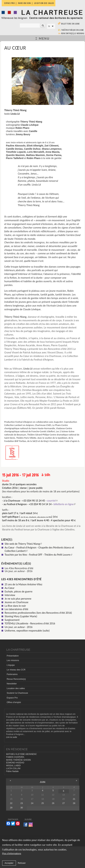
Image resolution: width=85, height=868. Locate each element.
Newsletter (12, 684)
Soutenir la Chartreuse (17, 693)
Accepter (9, 863)
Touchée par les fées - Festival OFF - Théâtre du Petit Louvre (39, 555)
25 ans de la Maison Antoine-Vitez (24, 584)
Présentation (13, 656)
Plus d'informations (12, 853)
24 (32, 803)
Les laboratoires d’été (17, 609)
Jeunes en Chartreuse (17, 602)
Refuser (22, 863)
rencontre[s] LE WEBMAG (73, 33)
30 (22, 808)
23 (22, 803)
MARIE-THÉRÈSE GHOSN (18, 760)
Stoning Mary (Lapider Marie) (21, 616)
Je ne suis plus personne (18, 599)
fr (49, 26)
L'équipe (11, 665)
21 (74, 799)
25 (43, 803)
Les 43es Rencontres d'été (19, 568)
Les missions (13, 660)
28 (74, 803)
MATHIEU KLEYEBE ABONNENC (21, 754)
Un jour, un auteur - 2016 (19, 571)
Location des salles (16, 688)
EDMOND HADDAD (15, 763)
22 (11, 803)
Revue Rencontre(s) (16, 679)
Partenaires (12, 674)
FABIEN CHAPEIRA (15, 757)
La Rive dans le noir (15, 606)
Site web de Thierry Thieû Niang (23, 544)
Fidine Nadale (12, 771)
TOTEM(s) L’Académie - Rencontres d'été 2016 (30, 623)
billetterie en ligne (65, 504)
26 (53, 803)
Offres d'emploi (14, 702)
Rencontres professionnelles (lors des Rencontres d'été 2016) (38, 613)
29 (11, 808)
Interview (10, 595)
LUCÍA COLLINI (13, 768)
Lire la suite (12, 737)
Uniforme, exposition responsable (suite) (27, 631)
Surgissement (12, 620)
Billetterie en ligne (70, 24)
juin (42, 782)
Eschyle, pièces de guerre (19, 591)
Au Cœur (10, 588)
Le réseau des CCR (16, 670)
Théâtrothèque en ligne (72, 30)
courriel (52, 501)
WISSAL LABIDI (13, 766)
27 (63, 803)
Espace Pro (12, 698)
